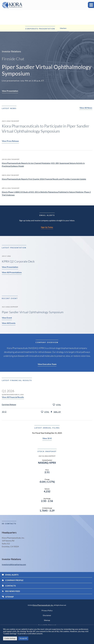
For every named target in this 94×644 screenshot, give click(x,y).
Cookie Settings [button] (10, 638)
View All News (86, 108)
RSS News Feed (11, 592)
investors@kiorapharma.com (14, 565)
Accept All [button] (23, 638)
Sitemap (8, 597)
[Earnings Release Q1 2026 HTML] (31, 405)
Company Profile (13, 581)
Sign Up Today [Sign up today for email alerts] (47, 227)
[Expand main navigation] (91, 5)
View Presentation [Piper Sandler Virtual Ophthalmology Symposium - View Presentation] (10, 91)
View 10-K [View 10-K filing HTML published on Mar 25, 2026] (47, 439)
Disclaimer (47, 616)
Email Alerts (10, 575)
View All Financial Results (13, 397)
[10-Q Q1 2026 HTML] (25, 412)
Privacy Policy (47, 611)
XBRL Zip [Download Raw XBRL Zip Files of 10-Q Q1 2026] (56, 412)
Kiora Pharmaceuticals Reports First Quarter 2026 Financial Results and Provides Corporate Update (44, 179)
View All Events (9, 323)
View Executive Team (47, 364)
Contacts (9, 586)
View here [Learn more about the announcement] (63, 28)
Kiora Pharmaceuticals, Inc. (43, 605)
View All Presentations (12, 272)
